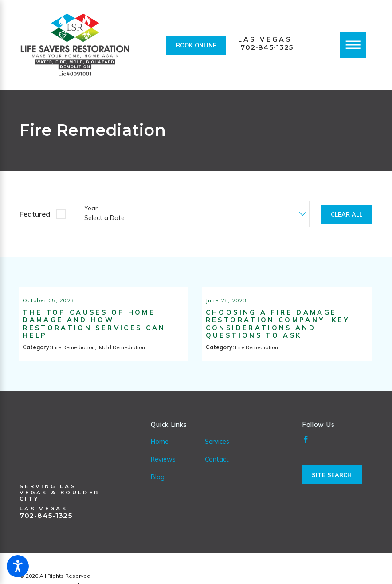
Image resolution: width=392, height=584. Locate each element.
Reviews (163, 469)
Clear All (347, 214)
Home (160, 452)
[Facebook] (306, 450)
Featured (35, 214)
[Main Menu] (353, 45)
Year (91, 208)
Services (217, 452)
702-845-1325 (267, 47)
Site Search (332, 485)
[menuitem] (178, 452)
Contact (217, 469)
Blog (158, 487)
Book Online (196, 45)
